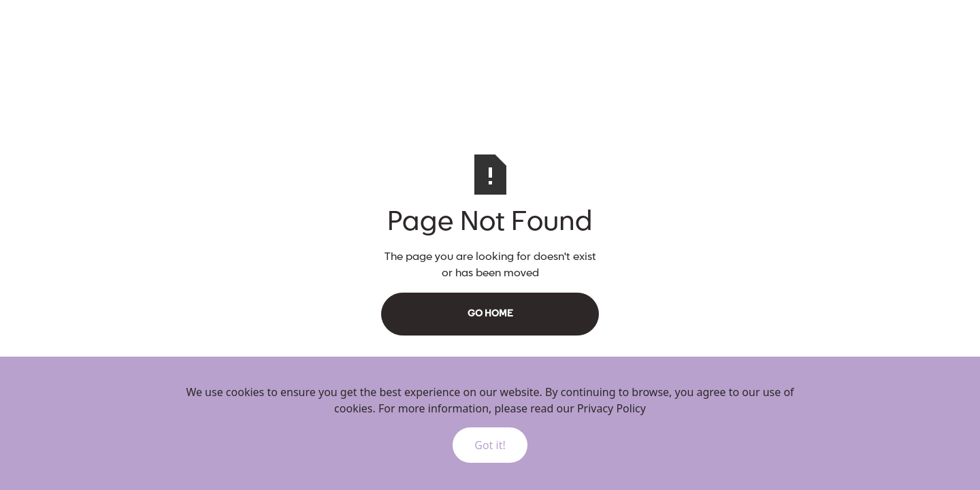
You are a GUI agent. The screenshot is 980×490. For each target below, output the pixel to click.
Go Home (490, 314)
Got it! (490, 445)
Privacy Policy (611, 408)
